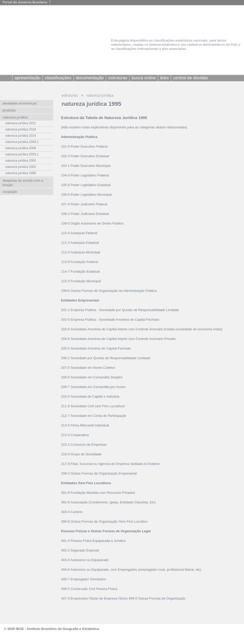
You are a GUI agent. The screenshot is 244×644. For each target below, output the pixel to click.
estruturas (70, 95)
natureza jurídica (100, 95)
